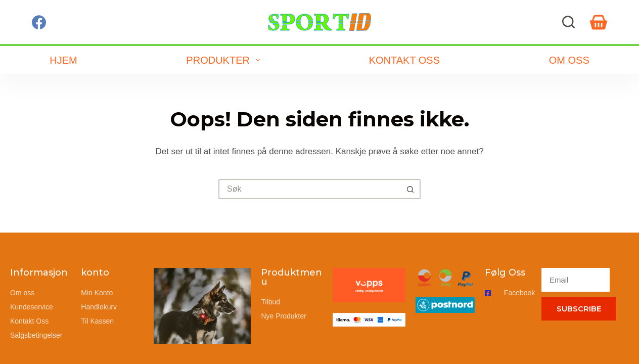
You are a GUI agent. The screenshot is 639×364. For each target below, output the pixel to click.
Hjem (63, 60)
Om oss (569, 60)
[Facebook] (39, 22)
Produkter (225, 60)
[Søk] (568, 22)
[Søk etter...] (309, 189)
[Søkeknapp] (410, 189)
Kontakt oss (404, 60)
